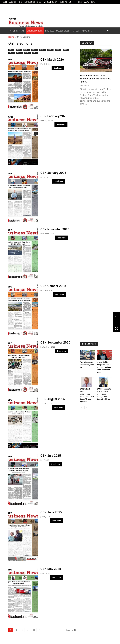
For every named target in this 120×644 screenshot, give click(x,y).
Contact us (65, 2)
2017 (19, 53)
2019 (66, 50)
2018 (12, 53)
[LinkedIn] (117, 316)
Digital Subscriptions (30, 2)
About (13, 2)
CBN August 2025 (53, 399)
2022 (42, 50)
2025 (19, 50)
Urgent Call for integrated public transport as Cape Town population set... (104, 367)
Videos (76, 31)
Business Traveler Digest (58, 31)
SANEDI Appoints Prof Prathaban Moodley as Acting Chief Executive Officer (104, 394)
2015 (35, 53)
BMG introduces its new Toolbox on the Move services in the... (96, 79)
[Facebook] (117, 322)
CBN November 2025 (55, 229)
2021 (50, 50)
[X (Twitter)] (117, 328)
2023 (35, 50)
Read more (58, 68)
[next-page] (40, 630)
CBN (5, 2)
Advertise (87, 31)
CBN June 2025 (51, 512)
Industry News (17, 31)
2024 (27, 50)
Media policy (50, 2)
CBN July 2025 (51, 456)
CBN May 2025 (51, 569)
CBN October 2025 (53, 286)
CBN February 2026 (54, 116)
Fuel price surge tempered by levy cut (87, 365)
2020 (58, 50)
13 (34, 630)
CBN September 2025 (55, 342)
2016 (27, 53)
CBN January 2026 (53, 173)
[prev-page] (82, 407)
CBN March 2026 (52, 60)
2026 (11, 50)
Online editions (35, 31)
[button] (108, 31)
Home (11, 37)
